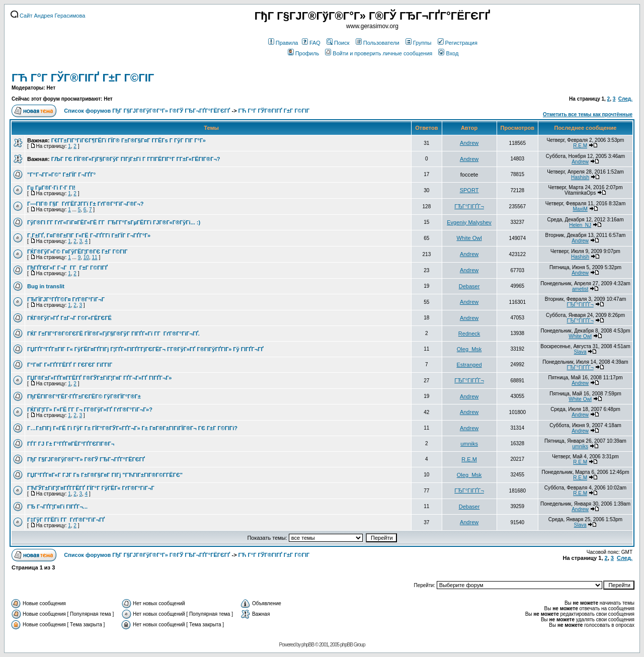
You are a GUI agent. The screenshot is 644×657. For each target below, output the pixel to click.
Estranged (469, 365)
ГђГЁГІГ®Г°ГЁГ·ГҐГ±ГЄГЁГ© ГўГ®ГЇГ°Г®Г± (84, 396)
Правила (283, 43)
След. (625, 99)
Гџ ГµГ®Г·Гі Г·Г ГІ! (51, 188)
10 (86, 257)
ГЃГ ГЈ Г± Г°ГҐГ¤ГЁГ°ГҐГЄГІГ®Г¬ (71, 444)
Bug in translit (46, 286)
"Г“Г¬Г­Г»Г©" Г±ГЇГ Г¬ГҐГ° (61, 175)
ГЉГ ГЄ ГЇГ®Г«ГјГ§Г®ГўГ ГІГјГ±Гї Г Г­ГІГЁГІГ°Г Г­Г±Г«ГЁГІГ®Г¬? (136, 159)
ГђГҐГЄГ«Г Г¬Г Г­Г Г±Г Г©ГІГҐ (67, 268)
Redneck (469, 334)
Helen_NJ (580, 225)
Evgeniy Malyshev (469, 222)
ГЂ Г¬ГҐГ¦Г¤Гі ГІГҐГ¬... (57, 507)
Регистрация (458, 43)
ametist (580, 289)
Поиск (338, 43)
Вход (448, 53)
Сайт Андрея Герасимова (48, 16)
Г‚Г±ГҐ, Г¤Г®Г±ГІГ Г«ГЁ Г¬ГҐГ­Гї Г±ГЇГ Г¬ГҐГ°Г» (89, 235)
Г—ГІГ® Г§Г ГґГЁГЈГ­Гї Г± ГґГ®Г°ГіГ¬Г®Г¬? (85, 204)
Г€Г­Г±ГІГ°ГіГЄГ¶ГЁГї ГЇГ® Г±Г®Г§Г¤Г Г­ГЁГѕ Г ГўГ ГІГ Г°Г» (129, 140)
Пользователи (378, 43)
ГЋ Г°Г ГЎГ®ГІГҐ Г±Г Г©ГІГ (84, 78)
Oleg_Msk (469, 349)
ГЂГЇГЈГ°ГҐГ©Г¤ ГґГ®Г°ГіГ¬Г (67, 299)
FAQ (311, 43)
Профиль (304, 53)
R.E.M (580, 146)
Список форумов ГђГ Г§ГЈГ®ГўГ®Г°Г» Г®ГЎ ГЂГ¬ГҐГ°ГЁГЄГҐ (147, 111)
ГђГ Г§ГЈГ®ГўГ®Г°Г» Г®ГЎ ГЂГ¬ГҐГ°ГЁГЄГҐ (86, 459)
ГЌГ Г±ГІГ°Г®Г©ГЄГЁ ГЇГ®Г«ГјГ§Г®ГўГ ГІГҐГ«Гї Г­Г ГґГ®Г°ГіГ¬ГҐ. (113, 334)
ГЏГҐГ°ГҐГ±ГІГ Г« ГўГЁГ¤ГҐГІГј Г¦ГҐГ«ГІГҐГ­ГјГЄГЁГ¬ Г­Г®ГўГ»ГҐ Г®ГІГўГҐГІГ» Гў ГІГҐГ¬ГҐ (145, 349)
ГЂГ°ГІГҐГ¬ (469, 206)
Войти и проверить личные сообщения (379, 53)
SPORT (469, 190)
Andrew (469, 143)
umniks (469, 444)
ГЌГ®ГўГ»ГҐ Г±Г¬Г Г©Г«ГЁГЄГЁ (69, 318)
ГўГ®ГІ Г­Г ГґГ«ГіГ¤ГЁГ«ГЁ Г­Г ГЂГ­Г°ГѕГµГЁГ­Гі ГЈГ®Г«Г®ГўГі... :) (114, 222)
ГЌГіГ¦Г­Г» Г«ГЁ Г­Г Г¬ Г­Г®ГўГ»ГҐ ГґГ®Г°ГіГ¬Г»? (90, 409)
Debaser (469, 286)
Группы (419, 43)
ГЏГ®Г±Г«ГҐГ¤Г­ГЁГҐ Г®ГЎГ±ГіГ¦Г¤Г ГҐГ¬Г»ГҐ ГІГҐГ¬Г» (99, 378)
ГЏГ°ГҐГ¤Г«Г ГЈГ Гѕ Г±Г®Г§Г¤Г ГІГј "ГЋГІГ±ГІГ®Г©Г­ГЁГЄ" (105, 475)
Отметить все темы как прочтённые (588, 114)
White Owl (469, 238)
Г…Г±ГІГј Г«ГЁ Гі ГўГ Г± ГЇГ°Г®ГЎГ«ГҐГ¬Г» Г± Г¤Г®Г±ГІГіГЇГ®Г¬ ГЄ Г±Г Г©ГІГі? (132, 428)
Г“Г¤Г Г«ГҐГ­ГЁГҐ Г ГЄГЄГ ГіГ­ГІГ (70, 365)
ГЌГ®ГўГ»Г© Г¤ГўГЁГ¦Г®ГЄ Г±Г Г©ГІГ (78, 252)
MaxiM (580, 209)
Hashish (580, 177)
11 (95, 257)
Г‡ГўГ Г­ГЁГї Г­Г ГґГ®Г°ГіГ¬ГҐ (66, 520)
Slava (580, 352)
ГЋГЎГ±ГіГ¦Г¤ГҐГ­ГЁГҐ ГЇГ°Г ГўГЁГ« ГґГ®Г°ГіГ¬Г (92, 488)
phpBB (308, 645)
